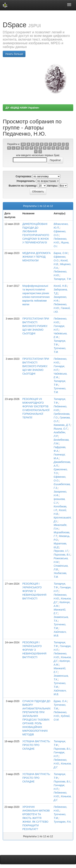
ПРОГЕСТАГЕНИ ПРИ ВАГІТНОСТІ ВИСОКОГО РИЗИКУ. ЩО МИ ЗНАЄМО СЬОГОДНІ (36, 326)
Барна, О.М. (61, 253)
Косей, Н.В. (61, 286)
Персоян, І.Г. (61, 551)
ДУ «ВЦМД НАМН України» (22, 108)
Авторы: (52, 186)
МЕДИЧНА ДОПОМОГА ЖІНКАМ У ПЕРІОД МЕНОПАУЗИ (36, 257)
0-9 (23, 144)
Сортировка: (24, 176)
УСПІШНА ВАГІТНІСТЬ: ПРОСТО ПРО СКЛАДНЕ (36, 745)
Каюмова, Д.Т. (62, 425)
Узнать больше (14, 54)
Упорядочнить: (26, 181)
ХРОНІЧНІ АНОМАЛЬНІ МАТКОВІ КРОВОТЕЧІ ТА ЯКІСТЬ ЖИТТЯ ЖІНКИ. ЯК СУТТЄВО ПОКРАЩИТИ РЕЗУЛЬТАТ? (36, 818)
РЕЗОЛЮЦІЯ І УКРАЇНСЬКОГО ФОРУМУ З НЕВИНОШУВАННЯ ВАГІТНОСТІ (34, 591)
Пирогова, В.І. (62, 555)
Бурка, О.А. (61, 701)
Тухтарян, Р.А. (63, 822)
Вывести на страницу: (23, 186)
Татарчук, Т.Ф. (63, 279)
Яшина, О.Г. (61, 429)
